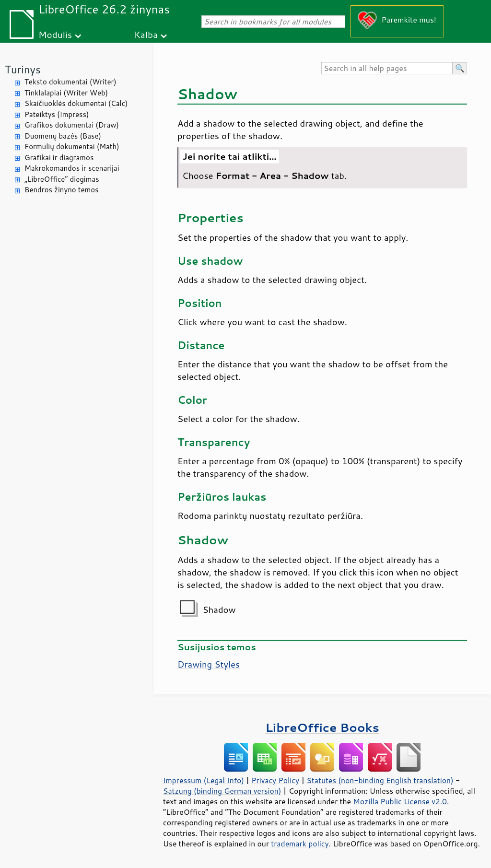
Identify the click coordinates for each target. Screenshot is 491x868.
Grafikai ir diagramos (59, 158)
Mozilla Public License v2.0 (400, 801)
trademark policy (300, 844)
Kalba (146, 34)
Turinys (23, 69)
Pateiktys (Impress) (57, 114)
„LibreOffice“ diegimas (62, 179)
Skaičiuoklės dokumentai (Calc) (76, 103)
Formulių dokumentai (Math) (72, 147)
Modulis (55, 34)
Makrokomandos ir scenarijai (72, 168)
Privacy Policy (275, 780)
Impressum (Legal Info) (204, 780)
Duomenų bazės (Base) (63, 136)
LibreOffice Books (322, 727)
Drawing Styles (209, 664)
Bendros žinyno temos (62, 190)
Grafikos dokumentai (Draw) (72, 125)
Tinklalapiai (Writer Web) (66, 93)
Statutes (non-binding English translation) (380, 780)
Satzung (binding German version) (222, 791)
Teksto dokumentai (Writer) (70, 82)
